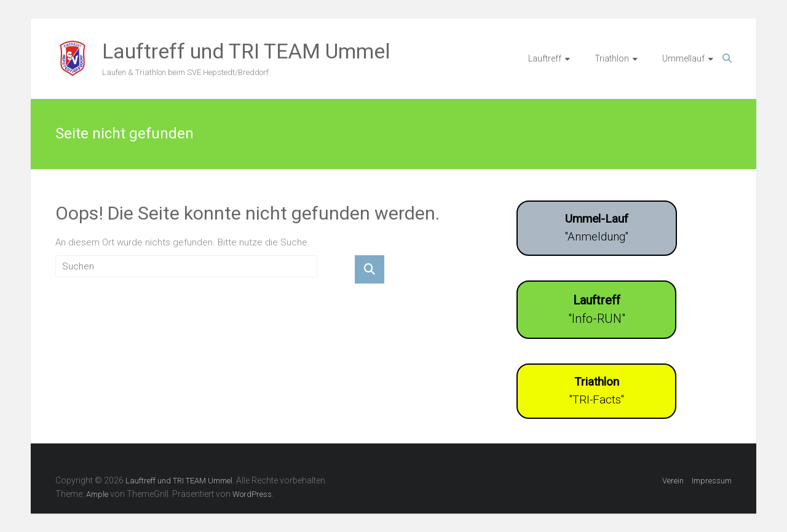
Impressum (712, 481)
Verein (673, 481)
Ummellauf (683, 58)
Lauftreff (545, 58)
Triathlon (612, 58)
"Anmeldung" (597, 228)
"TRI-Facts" (597, 391)
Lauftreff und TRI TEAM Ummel (246, 51)
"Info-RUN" (597, 309)
